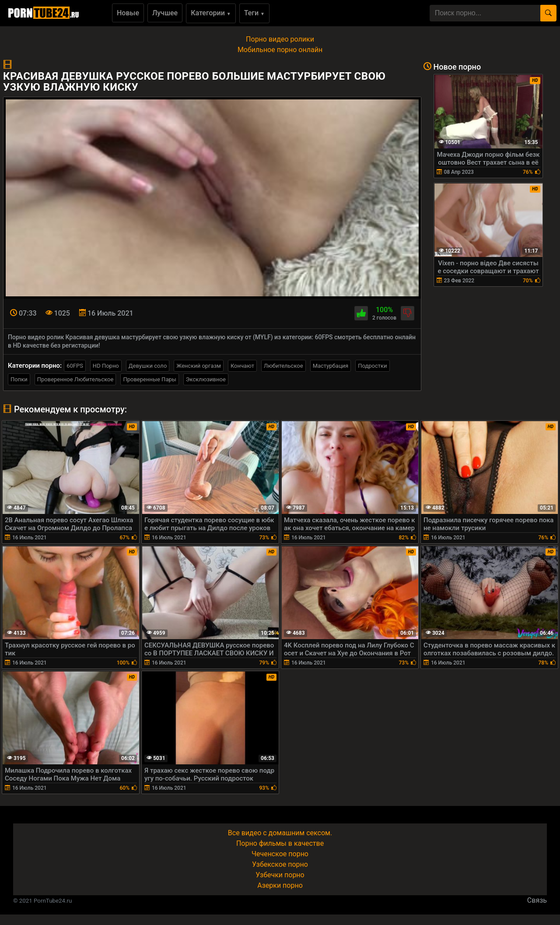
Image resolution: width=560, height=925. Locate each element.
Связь (537, 900)
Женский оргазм (199, 366)
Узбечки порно (280, 875)
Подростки (372, 366)
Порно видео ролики (280, 39)
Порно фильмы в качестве (280, 843)
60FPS (75, 366)
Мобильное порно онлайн (280, 50)
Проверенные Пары (149, 379)
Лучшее (165, 13)
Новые (128, 13)
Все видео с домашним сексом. (280, 833)
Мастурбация (331, 366)
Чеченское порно (280, 854)
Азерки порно (280, 885)
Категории (211, 13)
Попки (19, 379)
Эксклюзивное (206, 379)
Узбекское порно (280, 864)
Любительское (283, 366)
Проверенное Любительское (75, 379)
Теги (254, 13)
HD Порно (106, 366)
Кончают (242, 366)
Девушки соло (148, 366)
